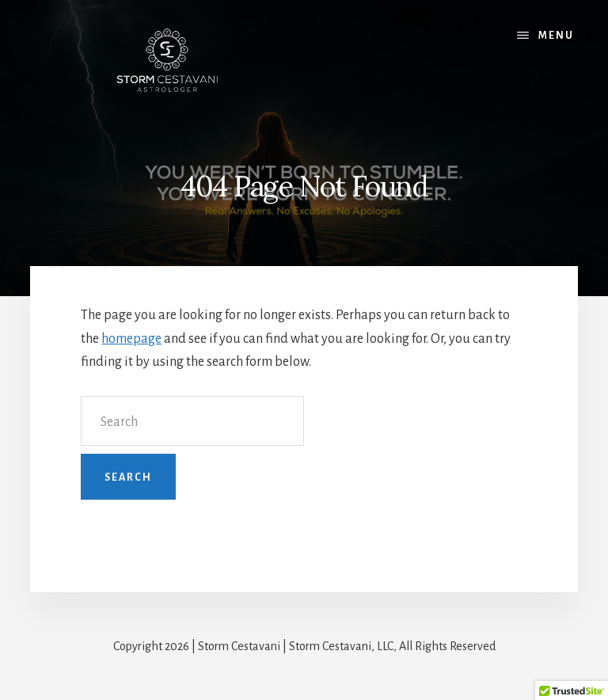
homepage (131, 339)
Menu (556, 36)
